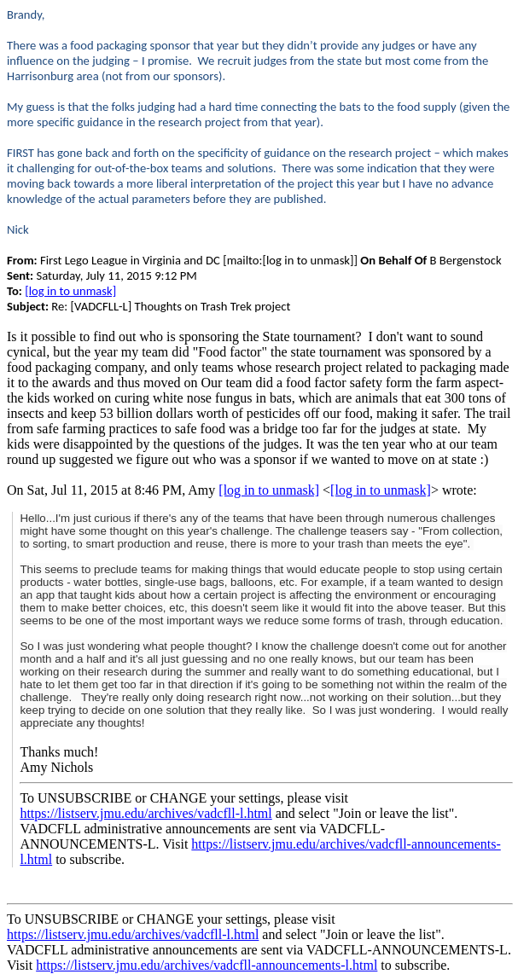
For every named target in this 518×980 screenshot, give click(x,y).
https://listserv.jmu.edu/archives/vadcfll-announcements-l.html (207, 965)
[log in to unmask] (70, 291)
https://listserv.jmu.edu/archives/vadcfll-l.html (146, 813)
